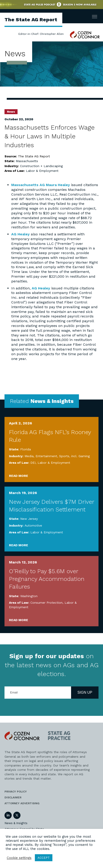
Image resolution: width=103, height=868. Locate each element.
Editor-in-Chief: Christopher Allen (41, 34)
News (11, 112)
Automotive (33, 525)
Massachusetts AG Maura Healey (41, 185)
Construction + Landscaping (41, 166)
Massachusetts (27, 161)
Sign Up (85, 692)
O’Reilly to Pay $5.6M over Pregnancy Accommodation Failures (47, 579)
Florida (26, 449)
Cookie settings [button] (19, 858)
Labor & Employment (42, 171)
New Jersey (29, 519)
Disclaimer (13, 797)
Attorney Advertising (22, 803)
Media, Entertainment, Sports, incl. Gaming (57, 456)
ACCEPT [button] (44, 858)
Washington (29, 596)
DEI (33, 463)
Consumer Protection (46, 603)
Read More (19, 476)
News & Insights (16, 823)
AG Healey (20, 234)
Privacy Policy (16, 792)
